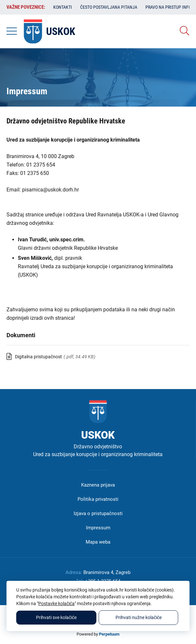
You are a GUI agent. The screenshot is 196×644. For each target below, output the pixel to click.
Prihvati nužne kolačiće (139, 617)
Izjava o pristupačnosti (98, 513)
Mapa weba (98, 542)
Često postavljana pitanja (109, 7)
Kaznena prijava (98, 485)
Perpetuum (109, 634)
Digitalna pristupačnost (38, 357)
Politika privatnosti (98, 499)
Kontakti (63, 7)
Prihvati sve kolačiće (56, 617)
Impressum (98, 528)
